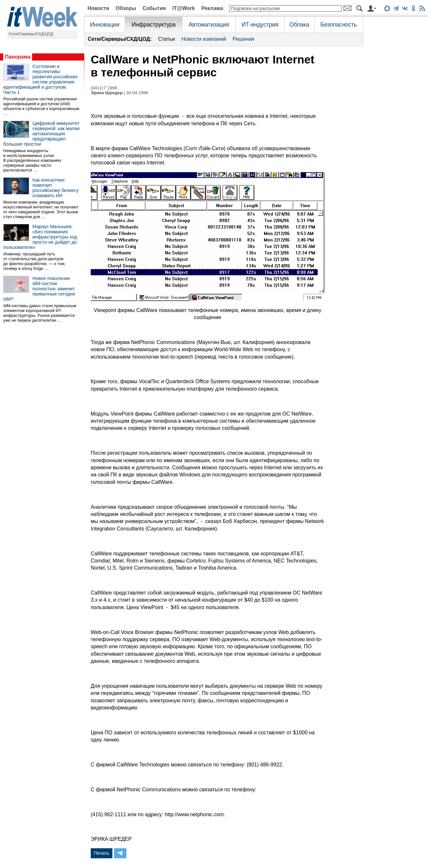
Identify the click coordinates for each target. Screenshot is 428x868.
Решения (243, 39)
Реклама (212, 8)
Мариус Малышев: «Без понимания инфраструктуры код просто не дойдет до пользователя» (40, 237)
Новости (98, 8)
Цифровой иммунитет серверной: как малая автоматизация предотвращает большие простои (41, 134)
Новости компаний (204, 39)
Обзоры (126, 8)
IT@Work (184, 8)
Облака (300, 25)
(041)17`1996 (104, 88)
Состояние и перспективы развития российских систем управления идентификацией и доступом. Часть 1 (40, 79)
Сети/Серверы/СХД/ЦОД (31, 34)
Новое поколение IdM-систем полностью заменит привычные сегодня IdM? (39, 289)
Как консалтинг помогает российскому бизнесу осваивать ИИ (56, 188)
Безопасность (339, 25)
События (154, 8)
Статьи (167, 39)
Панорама (18, 57)
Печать (102, 853)
